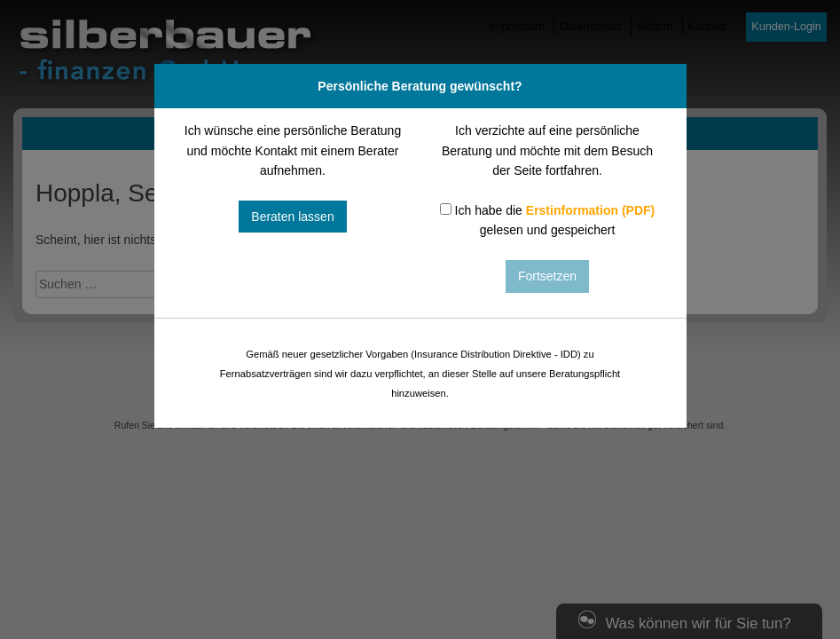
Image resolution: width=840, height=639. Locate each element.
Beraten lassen (292, 217)
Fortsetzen (547, 276)
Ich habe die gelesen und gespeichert (548, 220)
